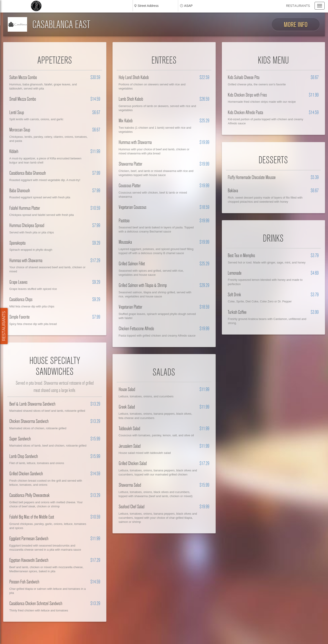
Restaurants (298, 6)
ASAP (188, 6)
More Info (296, 25)
